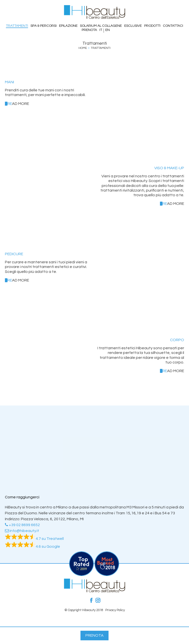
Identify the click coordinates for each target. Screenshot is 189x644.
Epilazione (68, 26)
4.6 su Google (32, 546)
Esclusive (133, 26)
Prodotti (152, 26)
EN (108, 30)
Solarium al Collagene (101, 26)
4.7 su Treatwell (34, 539)
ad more (18, 104)
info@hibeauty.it (22, 531)
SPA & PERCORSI (44, 26)
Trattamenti (17, 26)
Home (83, 48)
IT (101, 30)
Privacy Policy (115, 610)
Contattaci (173, 26)
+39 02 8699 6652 (22, 525)
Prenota (89, 30)
